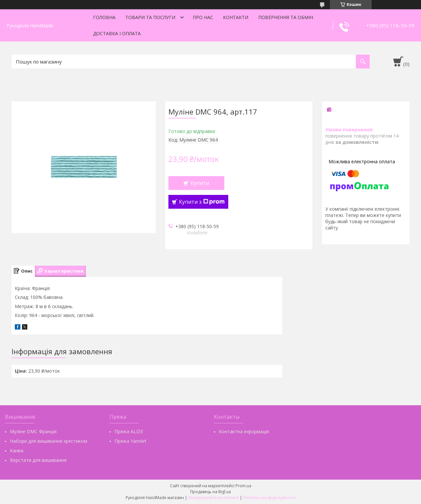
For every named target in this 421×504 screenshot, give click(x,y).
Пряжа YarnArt (130, 441)
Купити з (202, 202)
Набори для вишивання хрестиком (49, 441)
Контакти (236, 17)
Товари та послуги (150, 17)
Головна (104, 17)
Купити (200, 183)
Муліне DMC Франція (33, 431)
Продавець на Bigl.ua (210, 492)
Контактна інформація (244, 431)
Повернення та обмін (286, 17)
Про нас (203, 17)
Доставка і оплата (117, 33)
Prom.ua (243, 486)
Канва (17, 451)
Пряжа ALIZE (129, 431)
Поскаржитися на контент (213, 498)
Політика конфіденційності (269, 498)
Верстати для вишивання (38, 460)
